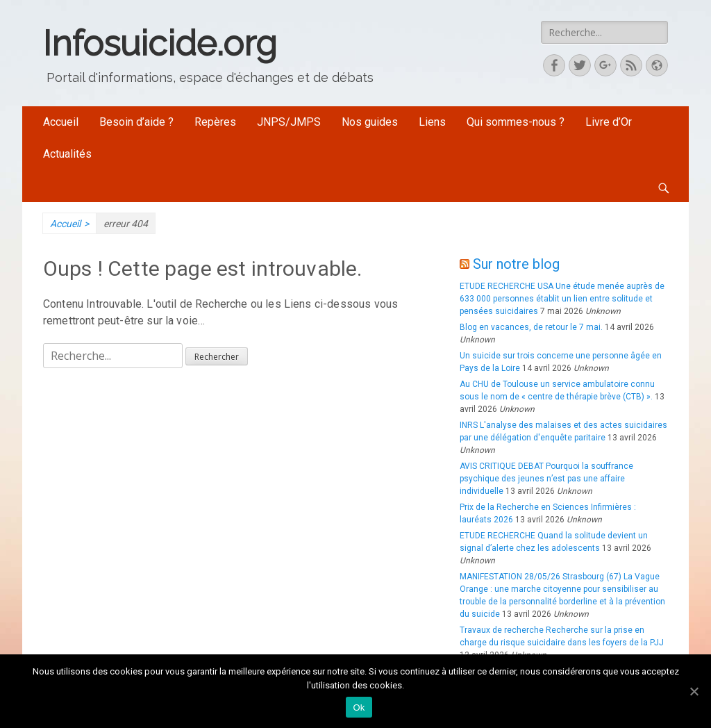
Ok (359, 708)
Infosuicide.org (160, 43)
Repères (215, 122)
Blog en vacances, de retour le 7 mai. (531, 327)
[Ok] (694, 691)
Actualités (67, 154)
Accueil (61, 122)
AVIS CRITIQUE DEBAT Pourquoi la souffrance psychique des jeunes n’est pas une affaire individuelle (546, 479)
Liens (432, 122)
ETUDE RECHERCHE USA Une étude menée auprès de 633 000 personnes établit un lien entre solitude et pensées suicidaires (562, 299)
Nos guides (370, 122)
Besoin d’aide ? (136, 122)
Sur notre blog (516, 264)
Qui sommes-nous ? (516, 122)
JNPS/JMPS (289, 122)
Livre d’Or (609, 122)
